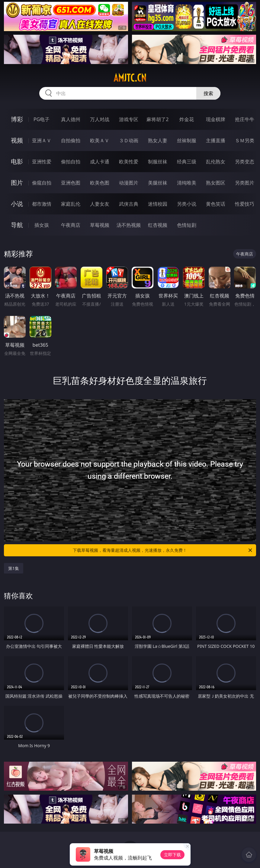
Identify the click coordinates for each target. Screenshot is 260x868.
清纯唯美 (187, 183)
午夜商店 (71, 225)
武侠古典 (129, 204)
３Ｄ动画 (129, 140)
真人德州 (71, 119)
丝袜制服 (187, 140)
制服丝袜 (158, 162)
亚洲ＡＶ (42, 140)
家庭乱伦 (71, 204)
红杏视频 (158, 225)
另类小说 (187, 204)
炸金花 (187, 119)
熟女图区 (216, 183)
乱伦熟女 (216, 162)
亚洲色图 (71, 183)
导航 (17, 225)
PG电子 (42, 119)
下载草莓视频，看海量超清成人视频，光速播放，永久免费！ (163, 550)
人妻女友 (100, 204)
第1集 (14, 568)
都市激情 (42, 204)
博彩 (17, 119)
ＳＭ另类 (245, 140)
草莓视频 (100, 225)
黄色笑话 (216, 204)
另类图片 (245, 183)
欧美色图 (100, 183)
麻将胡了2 (157, 119)
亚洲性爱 (42, 162)
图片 (17, 183)
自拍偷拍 (71, 140)
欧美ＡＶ (100, 140)
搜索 (208, 93)
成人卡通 (100, 162)
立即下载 (172, 855)
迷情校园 (158, 204)
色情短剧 (187, 225)
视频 (17, 140)
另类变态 (245, 162)
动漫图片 (129, 183)
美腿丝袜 (158, 183)
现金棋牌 (216, 119)
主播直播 (216, 140)
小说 (17, 204)
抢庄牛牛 (245, 119)
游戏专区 (129, 119)
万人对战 (100, 119)
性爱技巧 (245, 204)
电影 (17, 161)
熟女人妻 (158, 140)
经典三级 (187, 162)
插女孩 (42, 225)
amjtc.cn (130, 78)
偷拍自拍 (71, 162)
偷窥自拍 (42, 183)
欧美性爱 (129, 162)
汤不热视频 (129, 225)
